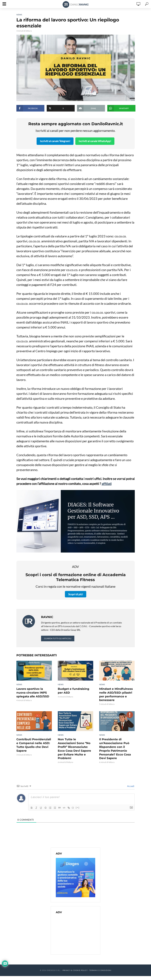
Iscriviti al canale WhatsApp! (95, 141)
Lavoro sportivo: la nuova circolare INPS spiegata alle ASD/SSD (34, 692)
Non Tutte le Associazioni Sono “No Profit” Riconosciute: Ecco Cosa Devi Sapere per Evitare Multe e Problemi (75, 746)
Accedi (130, 781)
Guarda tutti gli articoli (58, 638)
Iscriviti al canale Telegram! (55, 141)
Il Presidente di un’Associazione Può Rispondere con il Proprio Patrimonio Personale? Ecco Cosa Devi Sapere (117, 746)
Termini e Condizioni (100, 965)
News (19, 15)
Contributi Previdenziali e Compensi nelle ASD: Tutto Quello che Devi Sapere (33, 744)
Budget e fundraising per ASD (75, 690)
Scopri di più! (76, 594)
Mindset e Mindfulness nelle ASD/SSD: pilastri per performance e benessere (115, 694)
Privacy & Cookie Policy (75, 965)
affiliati (107, 483)
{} (73, 802)
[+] (78, 802)
